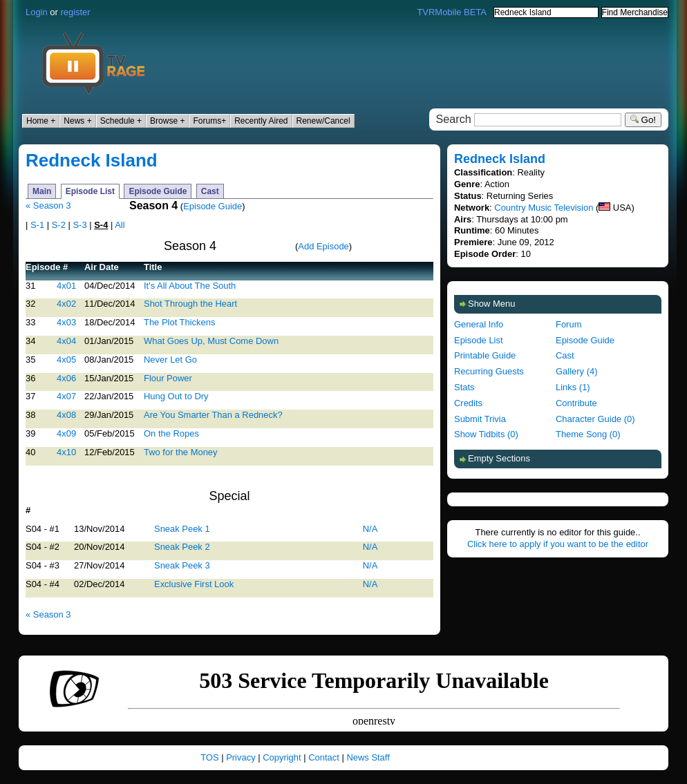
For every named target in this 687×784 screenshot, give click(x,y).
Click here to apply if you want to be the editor (558, 544)
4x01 (66, 286)
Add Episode (323, 246)
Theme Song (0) (588, 434)
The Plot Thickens (179, 322)
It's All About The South (190, 286)
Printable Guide (485, 355)
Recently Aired (261, 121)
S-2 (59, 225)
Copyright (282, 757)
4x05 (66, 360)
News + (77, 121)
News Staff (368, 757)
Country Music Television (544, 208)
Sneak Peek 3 (182, 565)
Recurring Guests (489, 371)
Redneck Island (92, 160)
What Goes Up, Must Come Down (211, 341)
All (120, 225)
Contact (324, 757)
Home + (41, 121)
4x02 (66, 304)
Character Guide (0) (595, 419)
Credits (468, 403)
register (75, 12)
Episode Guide (158, 191)
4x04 (66, 341)
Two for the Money (181, 452)
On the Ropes (171, 433)
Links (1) (573, 387)
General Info (479, 324)
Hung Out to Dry (176, 396)
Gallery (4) (576, 371)
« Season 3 (48, 205)
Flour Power (168, 378)
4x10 (66, 452)
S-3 (79, 225)
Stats (464, 387)
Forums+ (209, 121)
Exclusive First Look (194, 584)
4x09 (66, 433)
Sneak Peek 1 (182, 529)
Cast (210, 191)
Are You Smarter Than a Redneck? (213, 415)
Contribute (576, 403)
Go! (643, 120)
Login (37, 12)
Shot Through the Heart (190, 304)
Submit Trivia (480, 419)
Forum (568, 324)
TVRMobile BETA (452, 12)
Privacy (241, 757)
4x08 (66, 415)
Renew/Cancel (323, 121)
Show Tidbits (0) (486, 434)
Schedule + (121, 121)
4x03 (66, 322)
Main (42, 191)
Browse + (167, 121)
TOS (209, 757)
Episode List (90, 191)
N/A (370, 529)
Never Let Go (170, 360)
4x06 (66, 378)
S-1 (37, 225)
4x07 (66, 396)
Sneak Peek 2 (182, 547)
